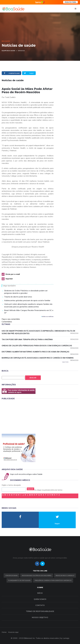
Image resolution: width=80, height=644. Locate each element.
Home (4, 632)
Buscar (33, 378)
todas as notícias (47, 316)
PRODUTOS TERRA (70, 2)
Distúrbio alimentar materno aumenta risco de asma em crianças (40, 352)
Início (40, 593)
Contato (40, 605)
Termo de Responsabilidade (40, 611)
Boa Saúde (6, 41)
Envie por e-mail (13, 274)
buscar (30, 489)
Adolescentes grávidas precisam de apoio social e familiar (27, 300)
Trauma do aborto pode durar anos (18, 297)
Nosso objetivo (40, 617)
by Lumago (65, 638)
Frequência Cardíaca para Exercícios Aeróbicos (53, 580)
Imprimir (9, 279)
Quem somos (40, 599)
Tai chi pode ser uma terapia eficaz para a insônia (40, 339)
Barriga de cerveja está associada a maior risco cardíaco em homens (40, 358)
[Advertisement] (19, 416)
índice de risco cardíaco (65, 575)
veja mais (65, 362)
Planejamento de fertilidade (19, 580)
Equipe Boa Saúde (8, 51)
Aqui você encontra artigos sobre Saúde (26, 474)
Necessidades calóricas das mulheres (37, 575)
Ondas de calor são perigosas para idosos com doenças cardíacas (40, 346)
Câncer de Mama (11, 575)
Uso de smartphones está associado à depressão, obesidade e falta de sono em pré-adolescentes (40, 332)
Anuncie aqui (13, 632)
